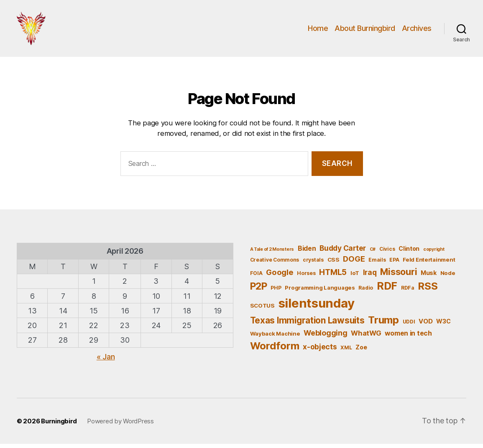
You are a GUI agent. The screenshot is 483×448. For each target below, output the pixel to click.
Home (318, 30)
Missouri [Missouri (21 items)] (399, 276)
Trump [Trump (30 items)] (383, 324)
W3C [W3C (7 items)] (443, 325)
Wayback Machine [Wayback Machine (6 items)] (275, 338)
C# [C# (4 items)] (373, 253)
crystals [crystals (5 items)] (313, 264)
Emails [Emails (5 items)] (377, 264)
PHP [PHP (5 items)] (276, 292)
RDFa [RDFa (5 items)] (408, 292)
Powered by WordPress (120, 425)
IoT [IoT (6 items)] (355, 277)
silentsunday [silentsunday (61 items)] (317, 307)
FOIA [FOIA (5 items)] (256, 277)
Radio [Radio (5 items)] (366, 292)
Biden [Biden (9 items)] (307, 253)
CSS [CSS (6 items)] (333, 264)
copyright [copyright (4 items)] (434, 253)
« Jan (106, 361)
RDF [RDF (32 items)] (387, 290)
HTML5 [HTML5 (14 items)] (333, 276)
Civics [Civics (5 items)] (387, 253)
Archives (417, 30)
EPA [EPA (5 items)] (394, 264)
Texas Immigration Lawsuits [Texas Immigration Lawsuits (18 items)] (307, 325)
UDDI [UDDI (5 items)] (409, 326)
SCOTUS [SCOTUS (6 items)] (262, 310)
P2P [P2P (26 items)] (259, 290)
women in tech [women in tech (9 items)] (408, 337)
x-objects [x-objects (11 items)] (320, 351)
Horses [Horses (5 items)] (306, 277)
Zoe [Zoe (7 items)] (361, 351)
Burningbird (59, 425)
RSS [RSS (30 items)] (428, 290)
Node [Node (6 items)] (448, 277)
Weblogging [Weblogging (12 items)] (325, 337)
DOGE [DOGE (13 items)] (354, 263)
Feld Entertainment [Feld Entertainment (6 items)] (429, 264)
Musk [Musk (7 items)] (429, 277)
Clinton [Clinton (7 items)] (409, 253)
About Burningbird (365, 30)
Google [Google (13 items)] (280, 276)
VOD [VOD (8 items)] (425, 326)
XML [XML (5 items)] (346, 352)
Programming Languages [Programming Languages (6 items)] (320, 292)
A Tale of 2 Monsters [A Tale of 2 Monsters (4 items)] (272, 253)
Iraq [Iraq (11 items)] (370, 276)
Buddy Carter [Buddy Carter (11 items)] (343, 252)
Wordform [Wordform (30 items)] (275, 350)
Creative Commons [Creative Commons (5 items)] (275, 264)
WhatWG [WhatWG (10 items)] (366, 337)
